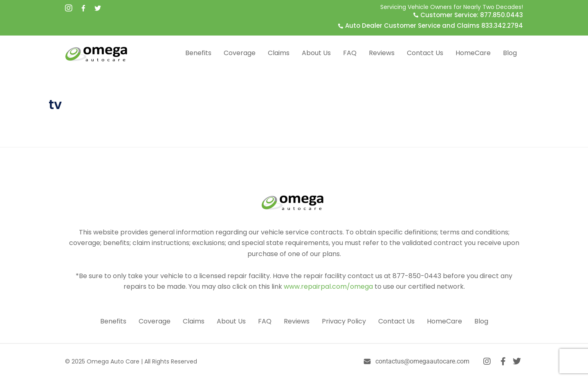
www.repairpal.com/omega (328, 286)
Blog (510, 53)
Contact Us (425, 53)
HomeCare (473, 53)
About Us (316, 53)
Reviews (382, 53)
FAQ (350, 53)
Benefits (198, 53)
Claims (279, 53)
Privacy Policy (344, 321)
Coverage (240, 53)
